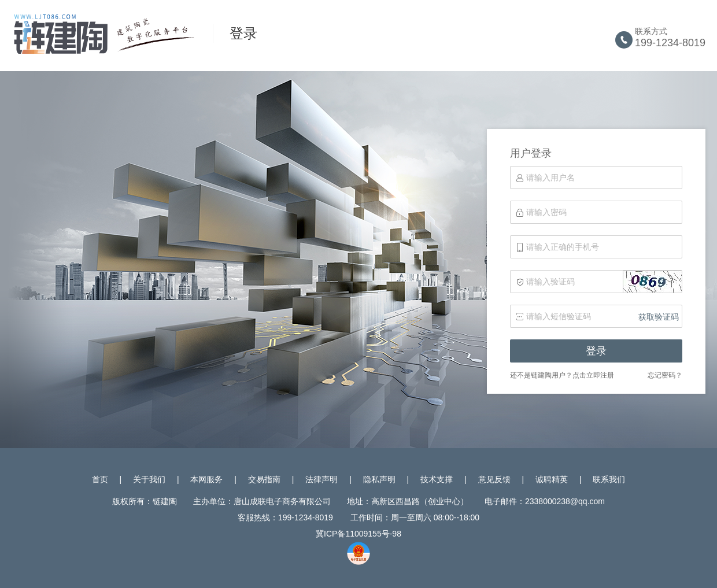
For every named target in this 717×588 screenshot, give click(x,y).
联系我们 (609, 479)
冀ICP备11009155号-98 (358, 534)
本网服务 (206, 479)
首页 (100, 479)
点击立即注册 (593, 375)
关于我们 (149, 479)
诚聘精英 (552, 479)
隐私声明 (379, 479)
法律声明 (321, 479)
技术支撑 (437, 479)
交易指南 (264, 479)
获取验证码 (659, 317)
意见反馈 (494, 479)
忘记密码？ (665, 375)
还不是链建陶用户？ (541, 375)
